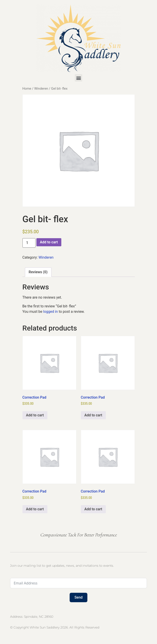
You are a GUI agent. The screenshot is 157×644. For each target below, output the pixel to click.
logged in (50, 312)
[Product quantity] (29, 243)
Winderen (41, 89)
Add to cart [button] (35, 415)
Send (78, 597)
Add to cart (49, 242)
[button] (78, 78)
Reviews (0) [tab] (38, 272)
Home (27, 89)
